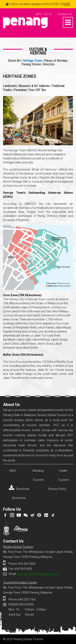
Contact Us (65, 14)
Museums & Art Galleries (34, 86)
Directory (49, 64)
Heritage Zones (32, 61)
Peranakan (20, 90)
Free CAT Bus (37, 90)
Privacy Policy (57, 489)
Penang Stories (31, 64)
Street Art (14, 61)
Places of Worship (56, 61)
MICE (13, 471)
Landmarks (10, 86)
